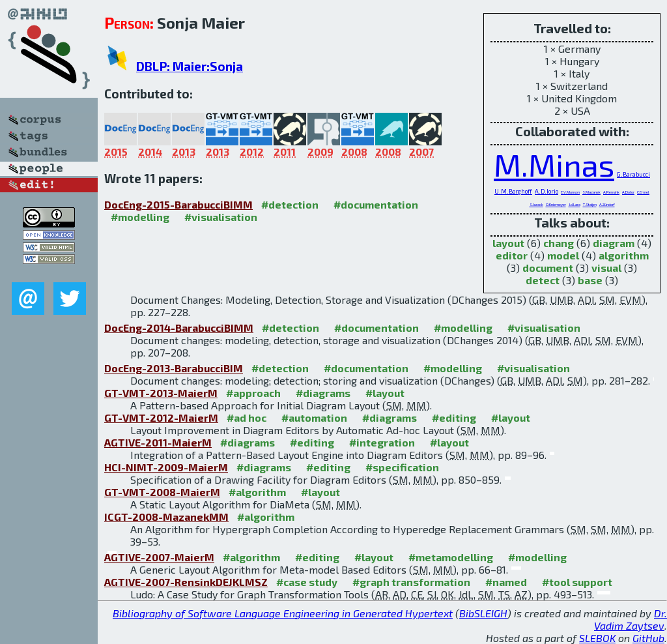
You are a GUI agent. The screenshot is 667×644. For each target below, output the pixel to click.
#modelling (140, 217)
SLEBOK (597, 638)
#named (506, 582)
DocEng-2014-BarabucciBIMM (179, 328)
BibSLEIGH (483, 613)
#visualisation (221, 217)
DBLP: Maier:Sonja (190, 66)
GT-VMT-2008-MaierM (162, 492)
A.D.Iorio (546, 191)
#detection (290, 204)
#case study (307, 582)
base (590, 280)
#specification (402, 467)
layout (508, 243)
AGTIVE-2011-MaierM (158, 442)
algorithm (624, 255)
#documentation (376, 204)
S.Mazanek (591, 192)
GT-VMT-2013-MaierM (161, 393)
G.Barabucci (633, 174)
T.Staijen (590, 204)
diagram (614, 243)
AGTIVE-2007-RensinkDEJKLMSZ (186, 582)
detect (543, 280)
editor (512, 255)
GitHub (648, 638)
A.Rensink (611, 192)
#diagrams (323, 393)
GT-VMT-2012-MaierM (161, 417)
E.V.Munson (570, 192)
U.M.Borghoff (513, 191)
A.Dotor (628, 192)
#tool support (577, 582)
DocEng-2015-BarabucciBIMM (178, 204)
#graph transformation (411, 582)
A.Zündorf (607, 204)
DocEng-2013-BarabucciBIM (174, 368)
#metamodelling (451, 557)
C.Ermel (643, 192)
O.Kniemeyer (556, 204)
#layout (385, 393)
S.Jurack (536, 204)
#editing (454, 417)
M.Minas (554, 164)
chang (559, 243)
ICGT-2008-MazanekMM (166, 517)
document (548, 268)
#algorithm (257, 492)
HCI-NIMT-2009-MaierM (166, 467)
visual (606, 268)
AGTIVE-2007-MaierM (159, 557)
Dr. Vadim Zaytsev (631, 619)
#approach (253, 393)
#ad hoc (247, 417)
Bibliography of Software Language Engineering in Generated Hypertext (283, 613)
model (563, 255)
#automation (314, 417)
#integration (382, 442)
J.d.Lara (575, 204)
